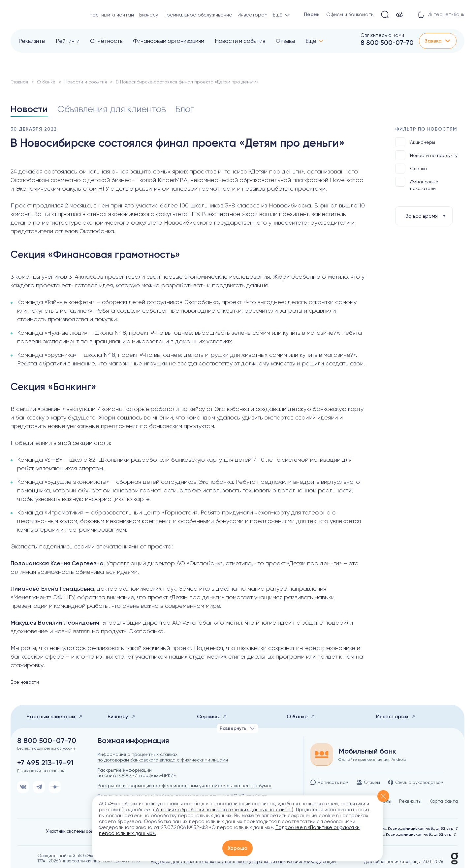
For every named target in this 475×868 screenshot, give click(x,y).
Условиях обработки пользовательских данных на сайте (223, 810)
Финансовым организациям (169, 41)
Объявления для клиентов (111, 109)
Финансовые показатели (417, 184)
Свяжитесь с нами (382, 35)
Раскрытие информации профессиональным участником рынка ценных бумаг (185, 786)
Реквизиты (32, 41)
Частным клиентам (112, 15)
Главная (19, 82)
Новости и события (240, 41)
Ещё (311, 41)
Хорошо (237, 848)
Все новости (25, 682)
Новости (29, 109)
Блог (185, 109)
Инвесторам (253, 15)
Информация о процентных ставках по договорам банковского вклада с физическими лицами (163, 757)
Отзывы (285, 41)
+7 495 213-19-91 (45, 763)
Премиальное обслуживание (198, 15)
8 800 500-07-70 (387, 43)
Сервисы (212, 716)
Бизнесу (149, 15)
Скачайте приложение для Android (372, 759)
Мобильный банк (367, 751)
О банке (46, 82)
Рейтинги (68, 41)
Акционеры (415, 142)
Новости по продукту (426, 155)
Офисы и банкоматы (350, 15)
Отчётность (106, 41)
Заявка (438, 41)
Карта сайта (444, 801)
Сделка (411, 169)
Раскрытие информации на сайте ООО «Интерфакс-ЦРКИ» (137, 773)
